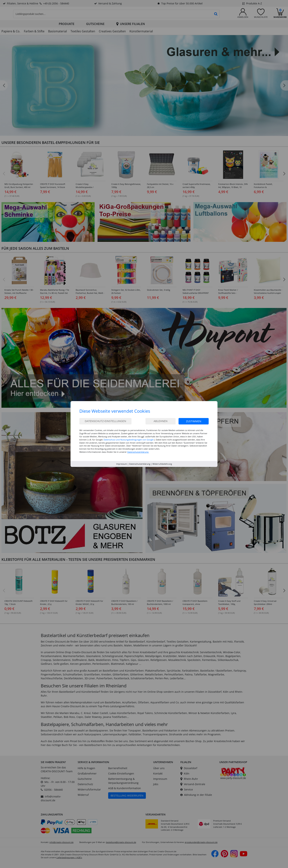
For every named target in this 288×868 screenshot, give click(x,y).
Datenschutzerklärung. (138, 452)
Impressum (122, 464)
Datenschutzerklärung (140, 464)
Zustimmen (194, 421)
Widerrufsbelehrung (162, 464)
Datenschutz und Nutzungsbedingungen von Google (129, 440)
